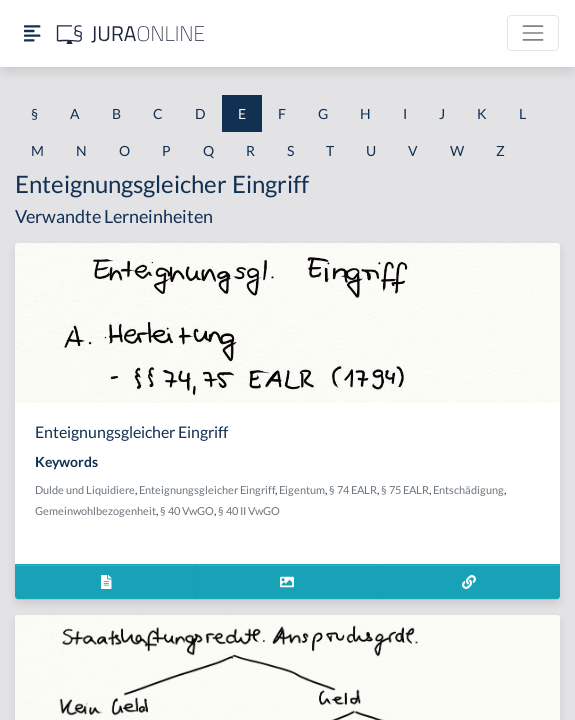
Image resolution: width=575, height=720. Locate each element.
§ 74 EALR (353, 489)
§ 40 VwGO (187, 510)
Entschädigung (468, 489)
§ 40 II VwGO (249, 510)
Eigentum (302, 489)
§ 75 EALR (405, 489)
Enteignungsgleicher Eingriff (207, 489)
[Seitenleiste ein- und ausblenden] (32, 33)
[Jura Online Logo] (131, 33)
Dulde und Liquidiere (85, 489)
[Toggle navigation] (533, 33)
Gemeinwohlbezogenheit (95, 510)
